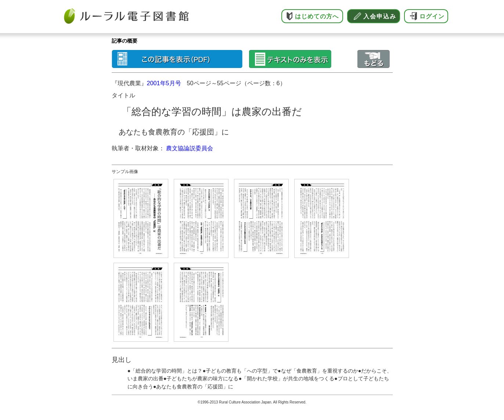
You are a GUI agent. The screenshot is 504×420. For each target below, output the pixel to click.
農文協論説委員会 (190, 148)
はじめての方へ (317, 16)
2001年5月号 (164, 83)
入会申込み (380, 16)
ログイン (432, 16)
